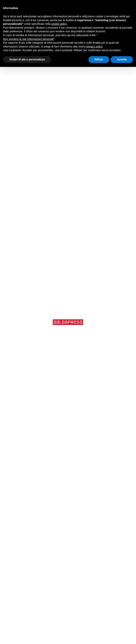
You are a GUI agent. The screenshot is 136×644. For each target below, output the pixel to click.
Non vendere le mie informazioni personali (28, 39)
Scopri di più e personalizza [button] (27, 59)
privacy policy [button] (94, 47)
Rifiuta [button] (99, 59)
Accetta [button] (122, 59)
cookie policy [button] (59, 24)
